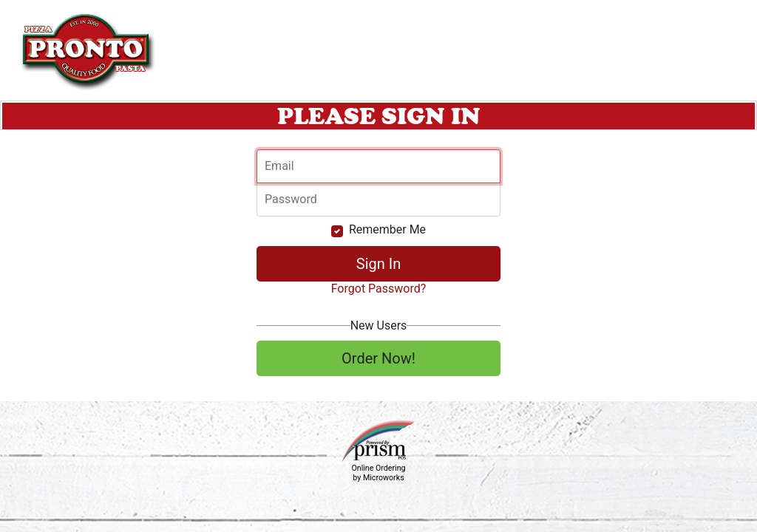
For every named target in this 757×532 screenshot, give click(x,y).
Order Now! (378, 358)
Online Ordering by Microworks (378, 473)
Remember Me (387, 229)
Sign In (378, 264)
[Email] (378, 166)
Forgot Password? (379, 289)
